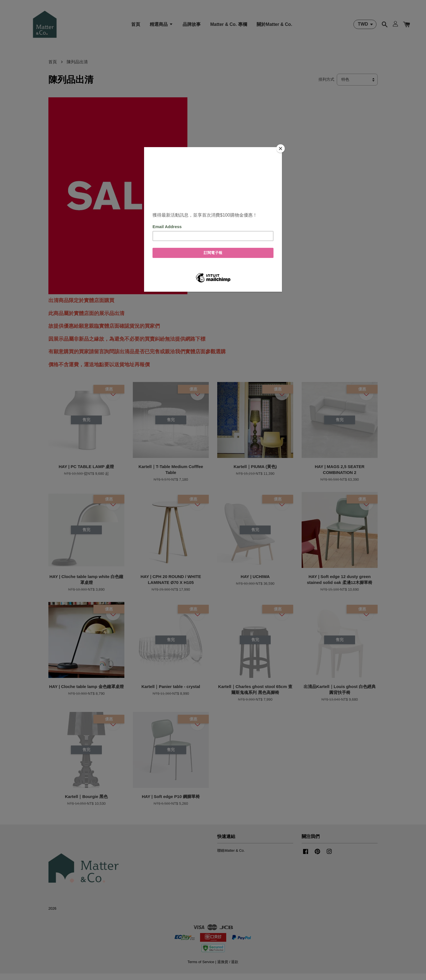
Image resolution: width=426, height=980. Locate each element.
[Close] (281, 149)
